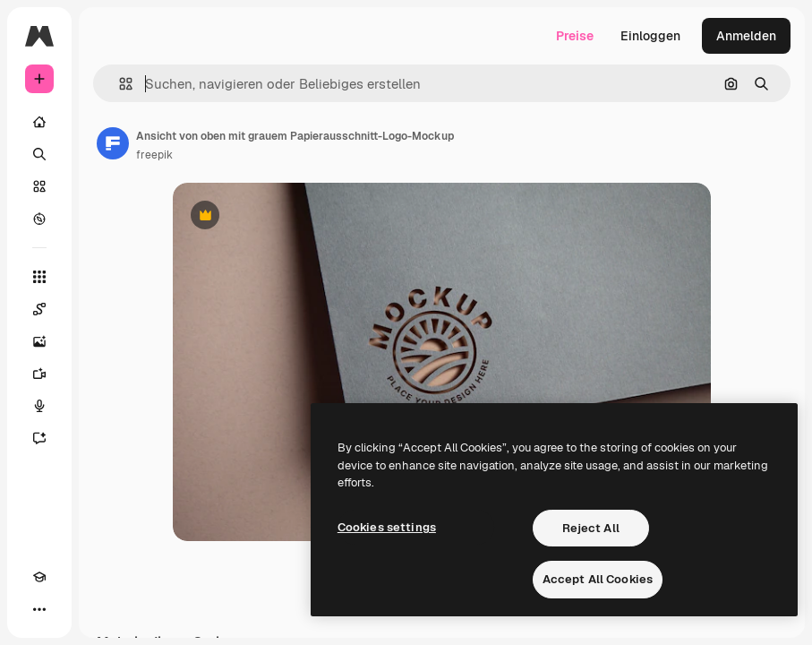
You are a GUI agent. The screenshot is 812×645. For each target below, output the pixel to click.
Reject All (591, 528)
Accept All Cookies (598, 579)
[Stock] (39, 186)
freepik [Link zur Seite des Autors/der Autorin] (154, 155)
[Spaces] (39, 309)
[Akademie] (39, 577)
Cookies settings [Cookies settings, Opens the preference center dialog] (387, 527)
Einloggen (650, 36)
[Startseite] (39, 122)
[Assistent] (39, 438)
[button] (119, 84)
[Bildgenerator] (39, 341)
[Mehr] (39, 609)
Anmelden (746, 36)
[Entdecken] (39, 219)
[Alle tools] (39, 277)
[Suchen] (39, 154)
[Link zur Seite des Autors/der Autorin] (113, 143)
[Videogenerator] (39, 374)
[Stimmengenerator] (39, 406)
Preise (575, 36)
